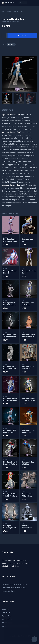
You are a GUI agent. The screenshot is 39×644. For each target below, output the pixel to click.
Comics (16, 12)
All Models (9, 12)
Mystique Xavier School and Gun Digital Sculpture (10, 240)
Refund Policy (7, 623)
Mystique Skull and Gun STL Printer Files (28, 368)
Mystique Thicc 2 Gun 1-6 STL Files (10, 399)
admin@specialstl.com (11, 566)
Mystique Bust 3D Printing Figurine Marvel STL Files (28, 495)
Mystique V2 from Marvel (10, 272)
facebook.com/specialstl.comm (15, 584)
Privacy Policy (7, 616)
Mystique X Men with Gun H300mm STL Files (28, 304)
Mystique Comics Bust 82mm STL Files (28, 336)
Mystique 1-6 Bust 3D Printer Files (10, 368)
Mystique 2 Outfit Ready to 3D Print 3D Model (10, 463)
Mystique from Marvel (27, 240)
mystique (11, 44)
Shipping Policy (8, 619)
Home (3, 12)
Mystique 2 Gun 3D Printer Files (10, 336)
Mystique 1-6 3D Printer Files (10, 431)
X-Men (21, 12)
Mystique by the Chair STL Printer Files (28, 431)
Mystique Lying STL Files (28, 463)
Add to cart (23, 35)
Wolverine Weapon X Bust (28, 527)
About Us (5, 609)
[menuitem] (7, 98)
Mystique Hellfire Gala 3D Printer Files (10, 495)
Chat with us (16, 632)
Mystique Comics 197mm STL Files (28, 399)
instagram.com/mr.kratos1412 (14, 588)
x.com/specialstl (9, 591)
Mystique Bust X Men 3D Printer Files (10, 304)
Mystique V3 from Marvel (29, 272)
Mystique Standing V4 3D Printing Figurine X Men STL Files (10, 527)
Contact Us (6, 613)
